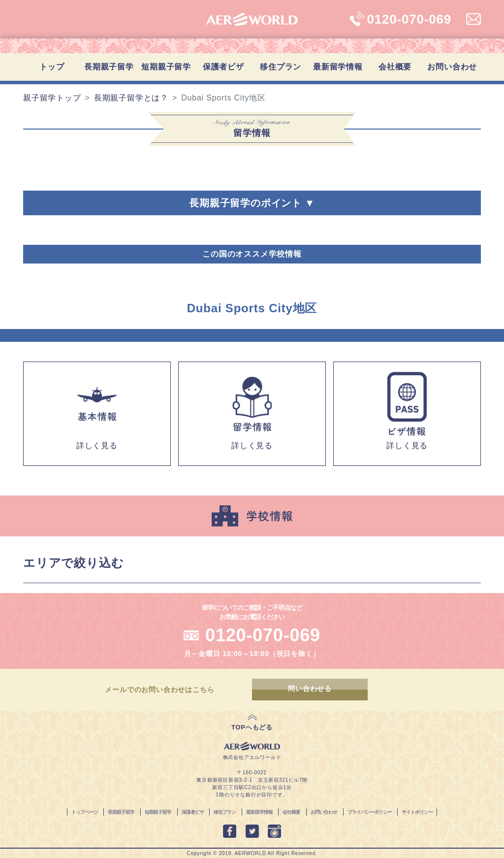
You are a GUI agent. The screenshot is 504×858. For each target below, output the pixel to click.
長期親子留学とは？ (131, 98)
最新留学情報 (338, 67)
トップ (52, 67)
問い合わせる (311, 690)
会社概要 (395, 67)
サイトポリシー (417, 812)
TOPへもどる (252, 727)
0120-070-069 (263, 635)
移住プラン (281, 67)
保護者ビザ (223, 67)
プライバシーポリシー (370, 812)
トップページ (85, 812)
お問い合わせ (452, 67)
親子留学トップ (52, 98)
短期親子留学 (166, 67)
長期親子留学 (109, 67)
